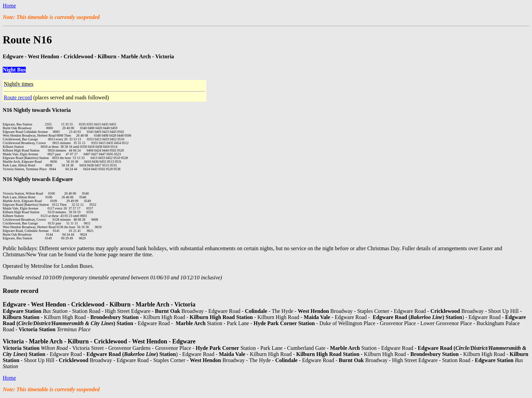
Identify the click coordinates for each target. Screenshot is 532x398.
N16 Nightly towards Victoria (37, 110)
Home (9, 6)
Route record (18, 97)
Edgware (62, 179)
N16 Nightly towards (27, 179)
